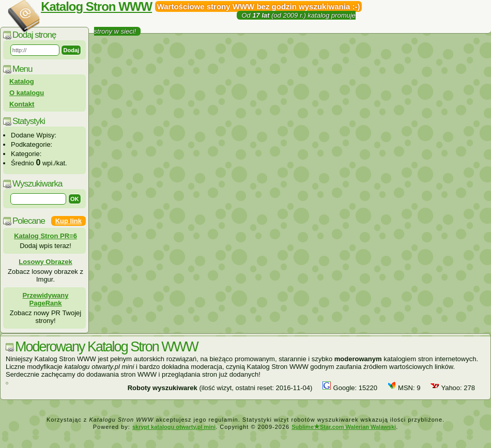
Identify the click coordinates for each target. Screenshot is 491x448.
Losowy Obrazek (45, 262)
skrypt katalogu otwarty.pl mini (174, 427)
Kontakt (22, 104)
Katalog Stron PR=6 (45, 236)
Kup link (68, 221)
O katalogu (27, 93)
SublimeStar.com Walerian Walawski (344, 427)
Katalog (22, 81)
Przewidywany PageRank (46, 299)
